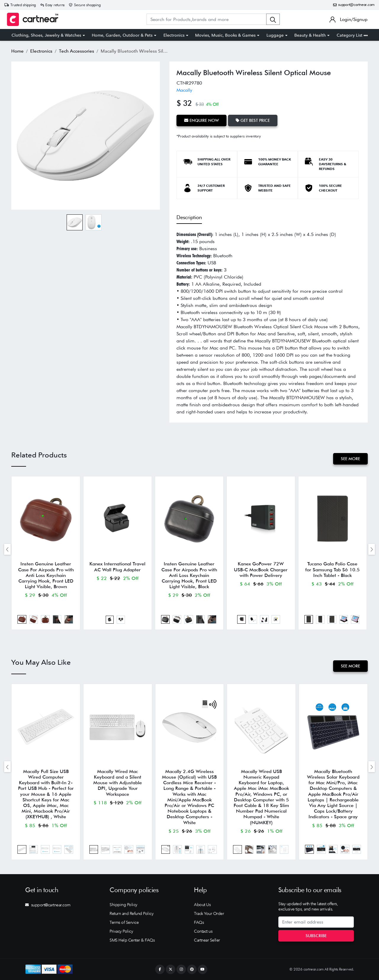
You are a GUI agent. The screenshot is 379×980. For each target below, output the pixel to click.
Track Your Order (209, 913)
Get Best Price (253, 120)
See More (350, 459)
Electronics (174, 35)
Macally (184, 90)
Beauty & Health (310, 35)
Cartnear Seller (207, 940)
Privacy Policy (121, 931)
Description (189, 217)
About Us (202, 905)
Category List (352, 35)
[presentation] (7, 549)
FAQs (199, 922)
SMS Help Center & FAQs (132, 940)
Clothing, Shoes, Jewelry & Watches (46, 35)
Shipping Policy (123, 905)
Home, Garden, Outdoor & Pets (122, 35)
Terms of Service (124, 922)
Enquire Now (201, 120)
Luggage (275, 35)
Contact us (203, 931)
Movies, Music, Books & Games (225, 35)
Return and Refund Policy (131, 913)
